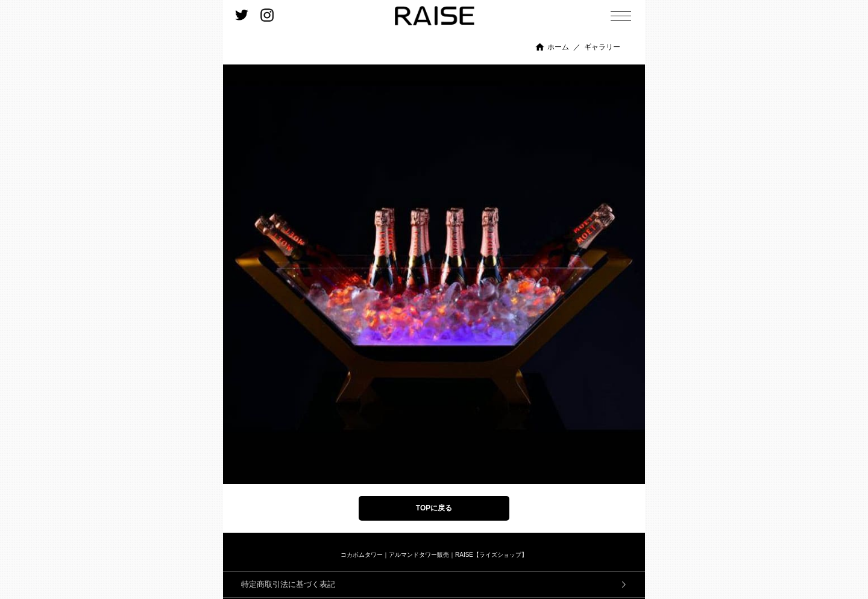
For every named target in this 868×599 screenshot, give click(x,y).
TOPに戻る (434, 508)
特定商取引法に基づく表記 (288, 584)
